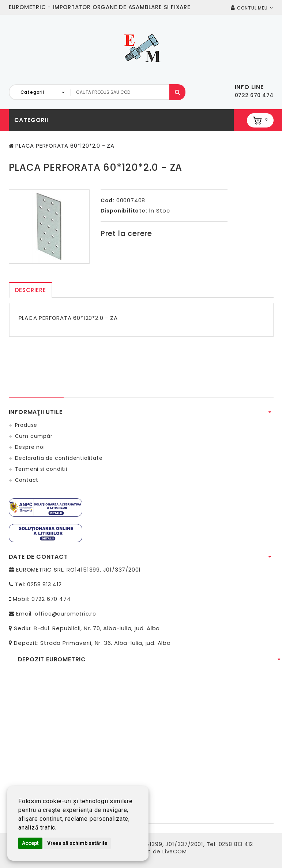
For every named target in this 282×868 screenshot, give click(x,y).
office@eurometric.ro (65, 614)
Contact (27, 480)
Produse (26, 425)
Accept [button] (30, 843)
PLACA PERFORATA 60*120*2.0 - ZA (65, 146)
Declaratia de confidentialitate (59, 458)
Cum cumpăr (34, 436)
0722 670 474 (51, 599)
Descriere (31, 290)
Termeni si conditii (41, 469)
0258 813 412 (44, 584)
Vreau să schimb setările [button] (77, 843)
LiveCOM (175, 852)
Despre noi (30, 447)
